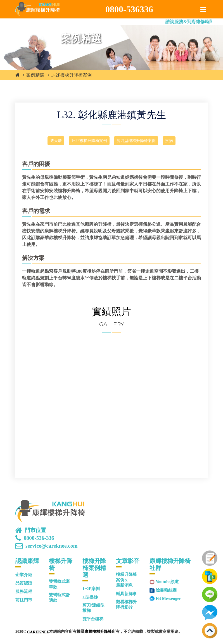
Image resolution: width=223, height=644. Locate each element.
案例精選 (35, 75)
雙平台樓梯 (93, 619)
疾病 (169, 141)
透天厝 (56, 141)
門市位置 (35, 530)
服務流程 (24, 591)
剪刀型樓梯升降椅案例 (136, 141)
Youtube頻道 (167, 582)
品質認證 (24, 583)
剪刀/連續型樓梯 (93, 608)
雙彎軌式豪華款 (59, 584)
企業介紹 (24, 575)
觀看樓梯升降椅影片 (126, 604)
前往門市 (24, 600)
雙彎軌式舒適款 (59, 597)
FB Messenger (168, 598)
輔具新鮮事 (126, 594)
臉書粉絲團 (166, 590)
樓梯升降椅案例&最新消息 (126, 580)
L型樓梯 (90, 597)
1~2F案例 (91, 589)
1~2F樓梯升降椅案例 (71, 75)
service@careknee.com (51, 546)
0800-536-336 (39, 538)
